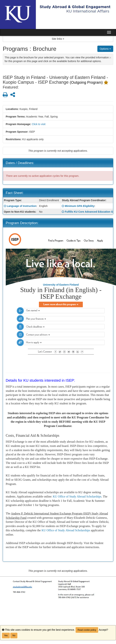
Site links (58, 39)
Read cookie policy (87, 630)
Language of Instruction (21, 206)
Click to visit (39, 124)
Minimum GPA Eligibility (79, 206)
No (14, 636)
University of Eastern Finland (61, 285)
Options (105, 49)
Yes (6, 636)
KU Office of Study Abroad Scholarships (77, 496)
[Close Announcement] (110, 58)
